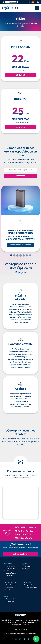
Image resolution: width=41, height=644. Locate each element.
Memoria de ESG (7, 620)
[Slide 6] (27, 255)
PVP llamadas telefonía (29, 622)
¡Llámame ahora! (21, 554)
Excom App (10, 601)
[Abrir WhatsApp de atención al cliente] (36, 639)
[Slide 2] (14, 255)
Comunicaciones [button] (21, 630)
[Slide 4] (21, 255)
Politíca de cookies (10, 622)
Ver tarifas (20, 176)
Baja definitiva (11, 573)
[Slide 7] (30, 255)
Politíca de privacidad (32, 620)
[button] (30, 2)
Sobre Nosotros (12, 585)
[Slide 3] (17, 255)
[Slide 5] (24, 255)
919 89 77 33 (25, 529)
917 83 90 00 (24, 536)
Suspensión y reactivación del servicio (10, 569)
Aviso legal (19, 620)
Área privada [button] (28, 585)
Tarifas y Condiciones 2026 (20, 625)
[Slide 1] (11, 255)
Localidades (10, 575)
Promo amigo (11, 599)
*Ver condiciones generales (20, 70)
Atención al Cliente (30, 587)
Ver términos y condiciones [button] (20, 245)
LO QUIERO (20, 75)
